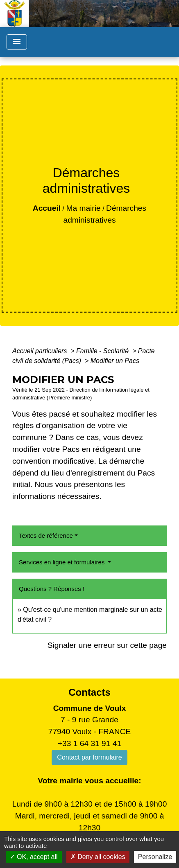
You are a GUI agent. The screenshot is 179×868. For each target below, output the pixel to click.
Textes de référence (46, 535)
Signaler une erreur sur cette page (107, 645)
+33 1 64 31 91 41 (89, 743)
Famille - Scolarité (103, 351)
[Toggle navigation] (17, 42)
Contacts (89, 692)
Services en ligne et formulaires (62, 562)
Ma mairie (83, 208)
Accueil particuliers (41, 351)
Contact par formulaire (89, 757)
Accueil (47, 208)
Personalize (155, 857)
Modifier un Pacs (115, 361)
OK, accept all (34, 857)
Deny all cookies (98, 857)
